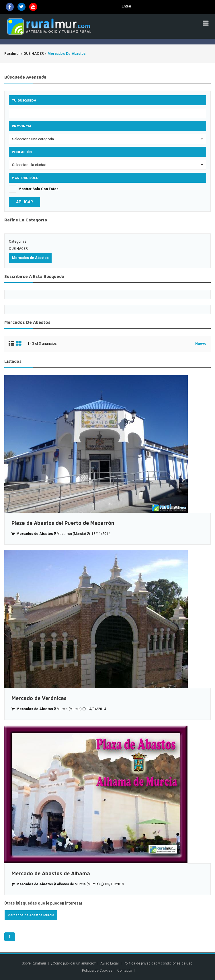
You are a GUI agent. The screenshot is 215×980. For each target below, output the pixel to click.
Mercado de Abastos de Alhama (51, 873)
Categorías (18, 241)
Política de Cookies (97, 971)
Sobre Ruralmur (34, 963)
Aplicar (25, 202)
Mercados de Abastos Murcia (31, 915)
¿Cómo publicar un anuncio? (73, 963)
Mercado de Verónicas (39, 698)
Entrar (127, 6)
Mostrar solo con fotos (38, 189)
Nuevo (201, 344)
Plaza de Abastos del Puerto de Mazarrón (63, 523)
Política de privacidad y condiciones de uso (158, 963)
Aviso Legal (110, 963)
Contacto (125, 971)
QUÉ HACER (18, 249)
